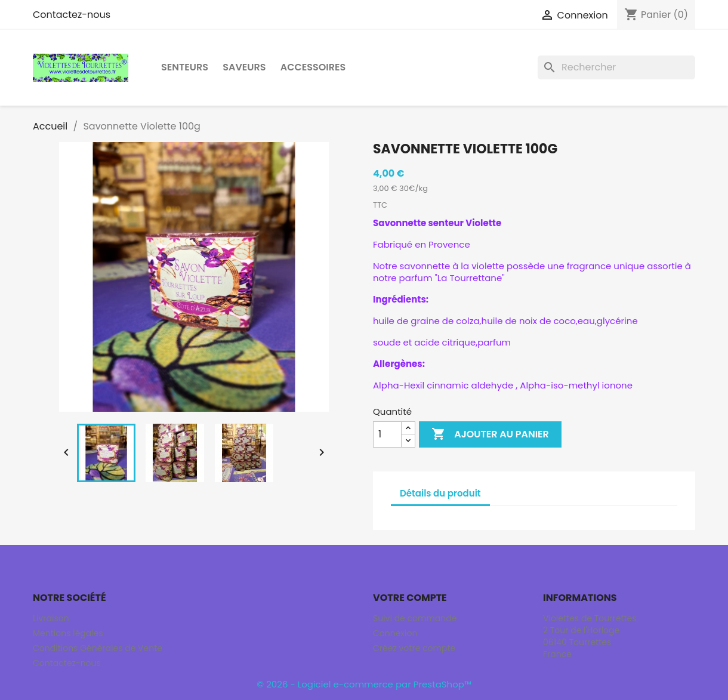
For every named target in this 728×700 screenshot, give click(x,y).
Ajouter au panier (490, 434)
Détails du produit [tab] (440, 493)
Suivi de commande (415, 618)
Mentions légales (68, 633)
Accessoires (313, 67)
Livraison (51, 618)
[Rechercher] (616, 67)
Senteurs (185, 67)
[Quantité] (387, 434)
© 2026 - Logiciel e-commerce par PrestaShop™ (364, 684)
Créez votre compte (414, 648)
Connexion (395, 633)
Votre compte (410, 598)
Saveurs (244, 67)
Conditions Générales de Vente (98, 648)
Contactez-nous (72, 15)
